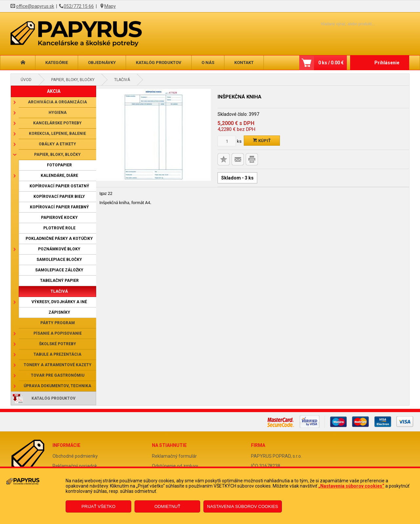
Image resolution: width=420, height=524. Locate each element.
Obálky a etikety (57, 144)
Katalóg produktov (159, 63)
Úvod (26, 80)
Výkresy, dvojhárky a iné (59, 302)
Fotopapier (59, 165)
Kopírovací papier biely (59, 197)
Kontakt (244, 63)
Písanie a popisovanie (58, 333)
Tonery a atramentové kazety (58, 365)
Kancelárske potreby (57, 123)
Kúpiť (262, 141)
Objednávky (102, 63)
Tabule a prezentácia (57, 354)
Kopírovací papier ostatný (59, 186)
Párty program (58, 323)
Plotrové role (59, 228)
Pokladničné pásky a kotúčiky (59, 239)
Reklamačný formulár (174, 456)
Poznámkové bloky (59, 249)
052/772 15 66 (79, 6)
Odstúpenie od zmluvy (175, 466)
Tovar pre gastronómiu (58, 375)
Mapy (110, 6)
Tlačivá (122, 80)
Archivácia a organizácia (57, 102)
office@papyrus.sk (35, 6)
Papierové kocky (59, 218)
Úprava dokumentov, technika (57, 386)
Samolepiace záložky (59, 270)
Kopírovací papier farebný (59, 207)
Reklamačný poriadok (75, 466)
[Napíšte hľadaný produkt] (336, 24)
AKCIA (54, 91)
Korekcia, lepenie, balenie (57, 134)
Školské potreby (58, 344)
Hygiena (58, 113)
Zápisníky (59, 312)
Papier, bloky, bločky (73, 80)
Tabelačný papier (59, 281)
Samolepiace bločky (59, 260)
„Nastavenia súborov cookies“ (351, 486)
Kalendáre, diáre (59, 176)
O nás (208, 63)
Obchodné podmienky (75, 456)
